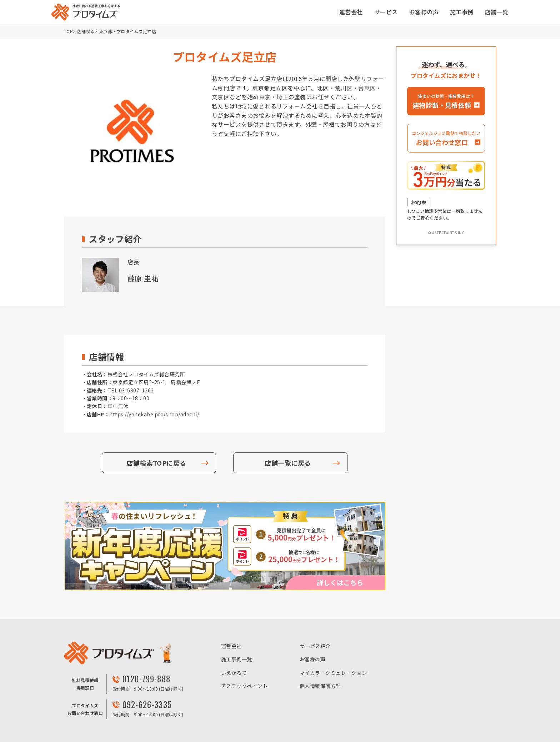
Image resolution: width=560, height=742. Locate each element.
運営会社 (351, 12)
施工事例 (462, 12)
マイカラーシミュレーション (333, 673)
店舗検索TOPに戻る (156, 463)
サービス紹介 (315, 646)
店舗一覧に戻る (288, 463)
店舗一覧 (497, 12)
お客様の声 (424, 12)
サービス (386, 12)
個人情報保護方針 (320, 686)
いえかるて (234, 673)
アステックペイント (244, 686)
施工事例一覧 (237, 659)
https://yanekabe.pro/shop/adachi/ (154, 414)
